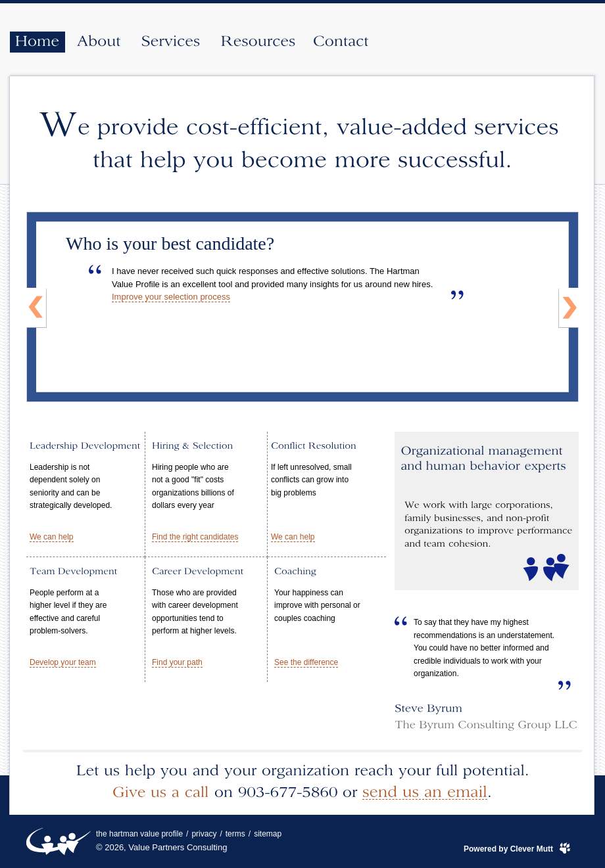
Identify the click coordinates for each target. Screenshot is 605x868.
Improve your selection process (171, 297)
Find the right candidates (195, 537)
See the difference (306, 662)
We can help (52, 537)
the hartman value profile (139, 834)
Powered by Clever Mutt (508, 849)
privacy (204, 834)
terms (235, 834)
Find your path (177, 662)
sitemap (268, 834)
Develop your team (63, 662)
